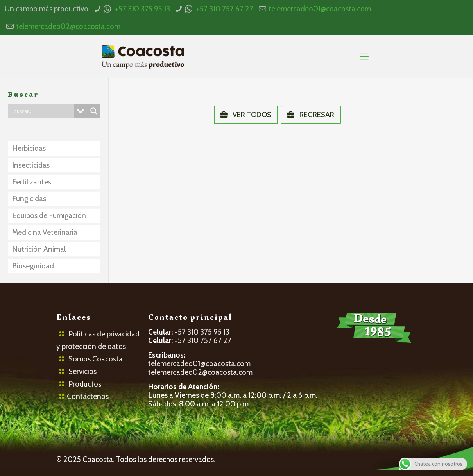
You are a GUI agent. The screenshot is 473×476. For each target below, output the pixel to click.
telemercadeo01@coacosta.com (320, 9)
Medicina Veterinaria (45, 232)
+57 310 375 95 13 (142, 9)
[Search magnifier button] (94, 111)
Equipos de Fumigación (49, 216)
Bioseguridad (33, 266)
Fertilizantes (32, 182)
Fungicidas (29, 199)
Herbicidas (29, 148)
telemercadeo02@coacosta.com (68, 26)
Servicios (82, 371)
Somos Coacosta (96, 359)
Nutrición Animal (39, 249)
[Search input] (43, 111)
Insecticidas (31, 165)
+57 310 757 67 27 (225, 9)
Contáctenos (88, 396)
